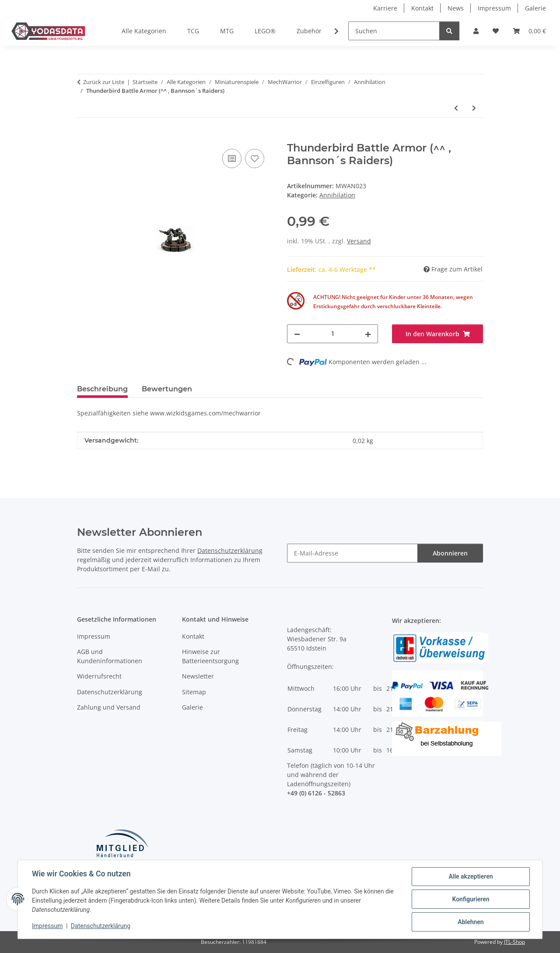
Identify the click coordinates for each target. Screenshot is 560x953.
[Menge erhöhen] (368, 334)
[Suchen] (394, 31)
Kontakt (422, 8)
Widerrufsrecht (99, 676)
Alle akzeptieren (471, 876)
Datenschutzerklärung (101, 926)
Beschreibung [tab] (102, 389)
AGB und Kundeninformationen (110, 656)
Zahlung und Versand (109, 707)
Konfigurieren (471, 899)
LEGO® (265, 31)
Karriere (385, 8)
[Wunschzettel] (496, 31)
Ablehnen (471, 922)
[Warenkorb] (529, 31)
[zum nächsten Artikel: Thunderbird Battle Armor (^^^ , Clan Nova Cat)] (474, 108)
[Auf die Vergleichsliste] (232, 158)
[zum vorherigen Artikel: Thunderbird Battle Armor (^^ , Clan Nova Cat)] (456, 108)
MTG (227, 31)
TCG (193, 31)
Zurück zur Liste (104, 82)
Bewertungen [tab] (167, 389)
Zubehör (309, 31)
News (456, 8)
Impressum (47, 926)
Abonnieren (450, 553)
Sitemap (194, 692)
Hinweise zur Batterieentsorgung (210, 656)
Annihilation (337, 195)
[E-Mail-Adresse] (352, 553)
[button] (476, 31)
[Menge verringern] (297, 334)
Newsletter (198, 676)
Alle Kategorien (144, 31)
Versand (359, 241)
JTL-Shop (514, 942)
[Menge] (332, 334)
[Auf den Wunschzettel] (255, 158)
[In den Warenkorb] (84, 137)
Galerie (535, 8)
